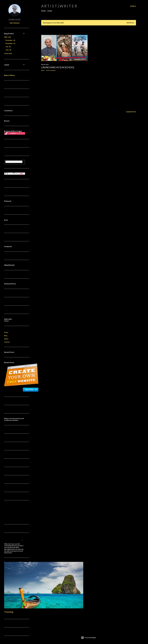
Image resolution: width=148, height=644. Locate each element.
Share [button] (43, 70)
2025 (7, 37)
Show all (130, 23)
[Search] (133, 6)
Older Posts (131, 112)
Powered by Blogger (89, 638)
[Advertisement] (64, 91)
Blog (6, 336)
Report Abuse (9, 75)
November (10, 43)
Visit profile (15, 23)
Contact (7, 342)
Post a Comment (51, 70)
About (6, 339)
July (8, 47)
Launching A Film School (58, 67)
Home (44, 11)
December (10, 40)
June (8, 50)
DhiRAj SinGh (15, 19)
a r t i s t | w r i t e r (59, 6)
